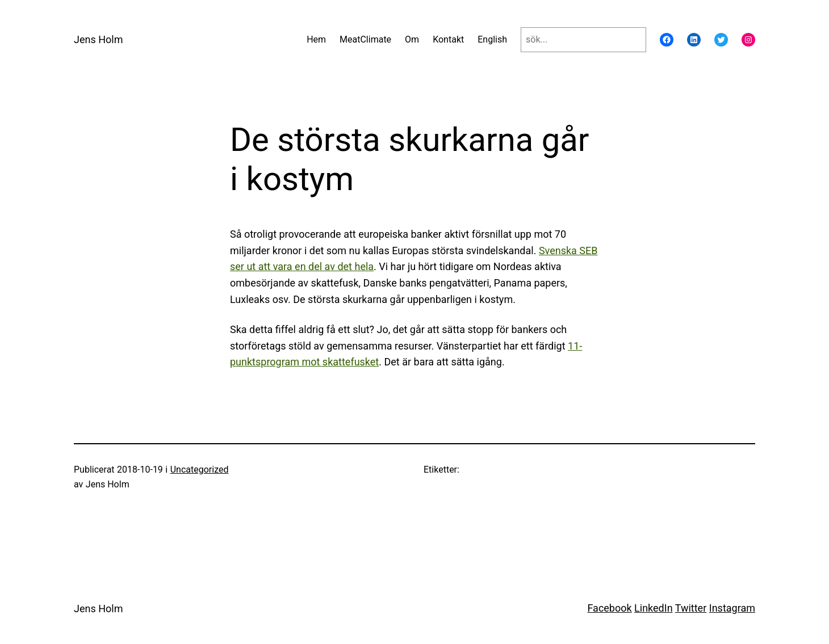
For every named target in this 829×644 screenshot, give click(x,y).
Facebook (609, 608)
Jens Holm (98, 39)
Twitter (691, 608)
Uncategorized (200, 470)
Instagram (732, 608)
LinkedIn (654, 608)
